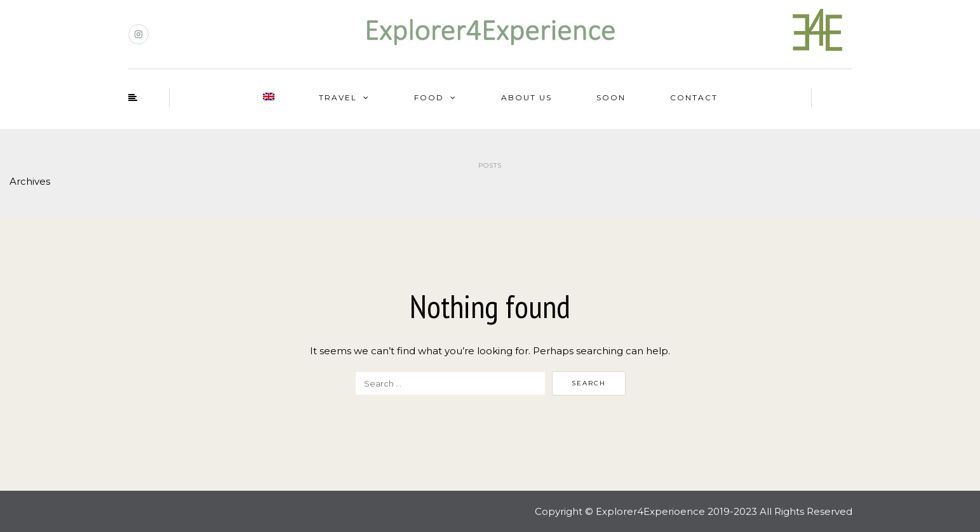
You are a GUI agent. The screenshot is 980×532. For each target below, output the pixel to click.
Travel (338, 97)
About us (527, 97)
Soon (611, 97)
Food (429, 97)
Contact (694, 97)
